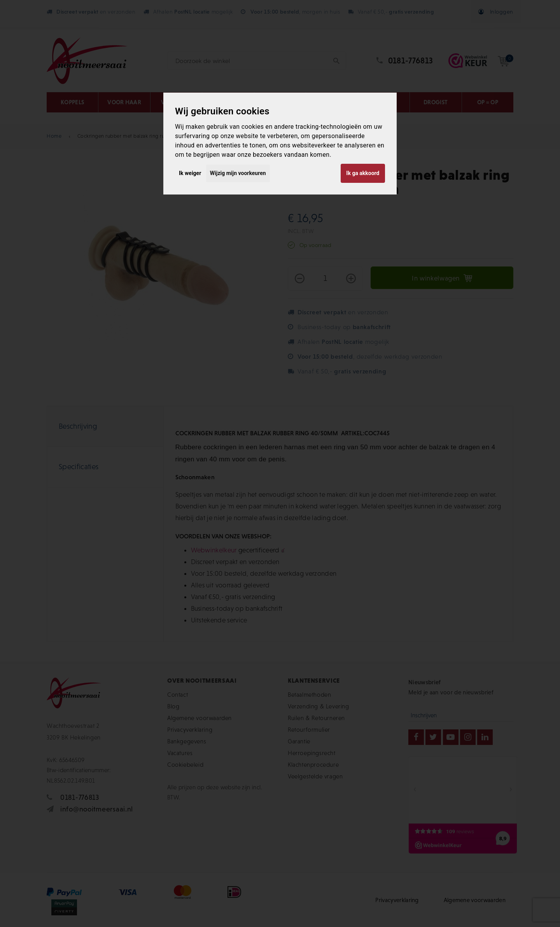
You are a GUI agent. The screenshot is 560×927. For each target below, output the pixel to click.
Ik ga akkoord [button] (363, 173)
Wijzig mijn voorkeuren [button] (238, 173)
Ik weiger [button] (190, 173)
